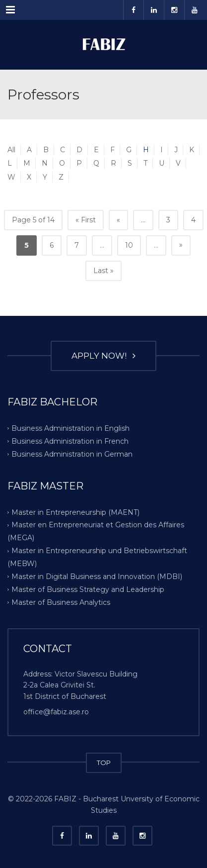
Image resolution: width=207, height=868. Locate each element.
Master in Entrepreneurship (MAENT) (75, 512)
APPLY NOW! (103, 356)
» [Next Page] (181, 245)
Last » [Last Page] (103, 271)
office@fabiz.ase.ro (56, 712)
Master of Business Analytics (61, 602)
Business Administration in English (70, 428)
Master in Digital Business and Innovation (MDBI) (97, 577)
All (11, 150)
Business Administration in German (72, 454)
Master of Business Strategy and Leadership (88, 589)
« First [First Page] (86, 220)
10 (129, 245)
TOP (104, 763)
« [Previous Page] (118, 220)
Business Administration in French (70, 441)
